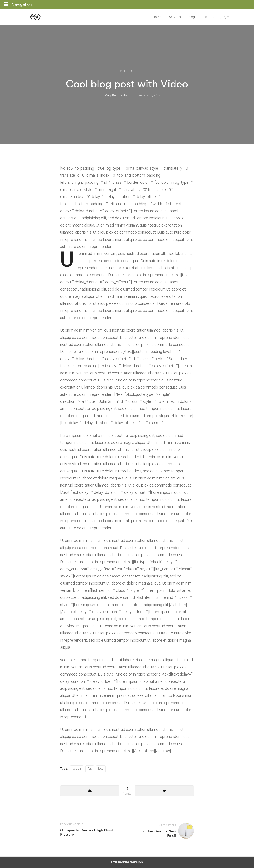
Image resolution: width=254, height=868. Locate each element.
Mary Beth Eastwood (119, 95)
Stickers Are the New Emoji (159, 833)
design (77, 769)
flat (90, 769)
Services (175, 17)
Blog (192, 17)
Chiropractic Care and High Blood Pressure (87, 832)
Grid (123, 71)
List (131, 71)
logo (101, 769)
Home (157, 17)
